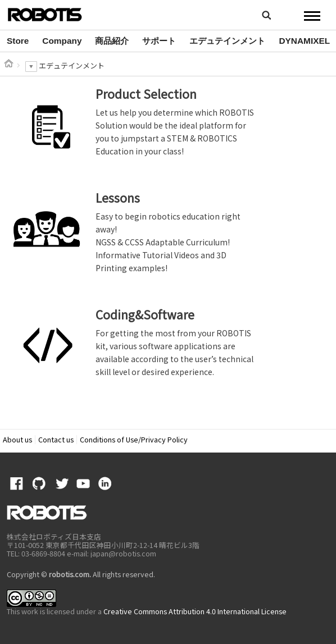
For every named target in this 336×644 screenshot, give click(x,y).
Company (62, 41)
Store (18, 41)
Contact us (56, 439)
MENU (312, 16)
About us (17, 439)
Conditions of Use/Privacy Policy (134, 439)
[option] (18, 41)
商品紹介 (112, 41)
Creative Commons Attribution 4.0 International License (195, 611)
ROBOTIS (54, 14)
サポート (159, 41)
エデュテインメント (227, 41)
